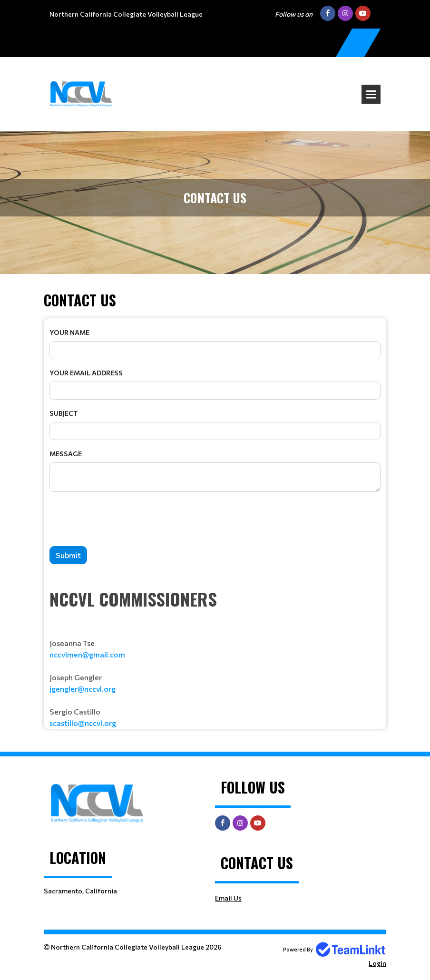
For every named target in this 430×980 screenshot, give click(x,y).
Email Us (228, 898)
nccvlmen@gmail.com (87, 654)
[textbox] (215, 657)
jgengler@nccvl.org (83, 689)
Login (377, 963)
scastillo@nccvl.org (83, 723)
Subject (64, 413)
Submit (68, 555)
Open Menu (371, 94)
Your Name (69, 332)
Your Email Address (86, 373)
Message (66, 454)
